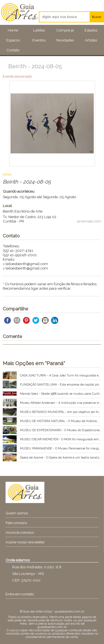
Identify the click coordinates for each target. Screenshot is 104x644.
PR (22, 221)
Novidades (65, 40)
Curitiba (9, 221)
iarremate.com (89, 221)
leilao (7, 174)
